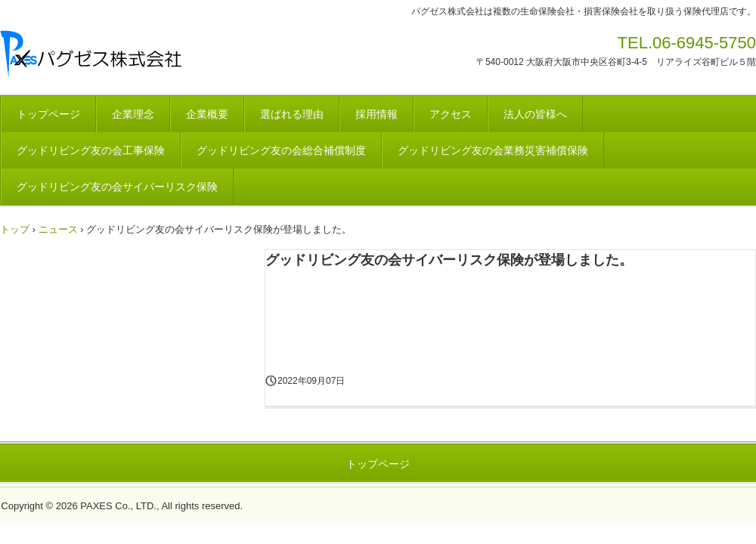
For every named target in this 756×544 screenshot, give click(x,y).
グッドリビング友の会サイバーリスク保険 (117, 187)
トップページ (48, 114)
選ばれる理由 (292, 114)
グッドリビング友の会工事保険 (91, 150)
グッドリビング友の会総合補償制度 (281, 150)
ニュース (58, 229)
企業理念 (133, 114)
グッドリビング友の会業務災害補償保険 (493, 150)
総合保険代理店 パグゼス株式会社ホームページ (167, 54)
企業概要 (207, 114)
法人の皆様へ (535, 114)
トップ (15, 229)
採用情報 (376, 114)
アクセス (451, 114)
